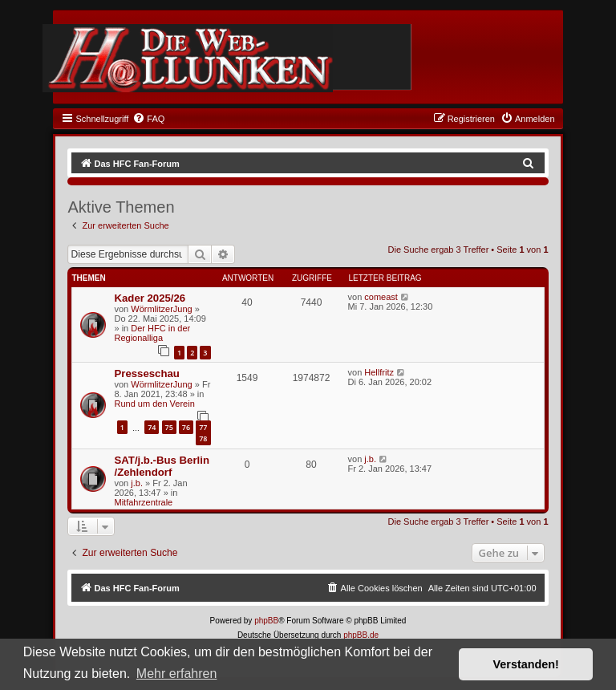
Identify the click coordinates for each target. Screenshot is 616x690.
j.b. (137, 483)
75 (169, 427)
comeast (381, 297)
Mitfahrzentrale (143, 502)
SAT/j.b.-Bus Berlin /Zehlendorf (161, 466)
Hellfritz (379, 372)
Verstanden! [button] (526, 664)
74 (152, 427)
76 (186, 427)
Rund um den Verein (154, 404)
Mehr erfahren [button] (177, 674)
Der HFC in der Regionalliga (152, 333)
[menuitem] (148, 119)
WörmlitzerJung (161, 309)
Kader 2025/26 (150, 298)
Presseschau (146, 373)
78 (203, 438)
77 (203, 427)
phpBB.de (361, 635)
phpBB (266, 621)
